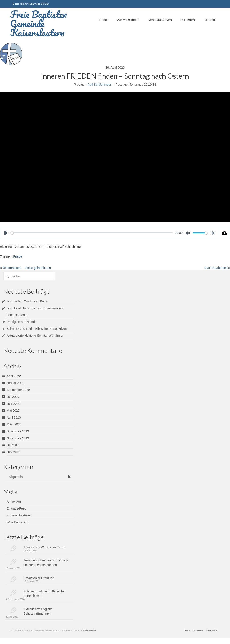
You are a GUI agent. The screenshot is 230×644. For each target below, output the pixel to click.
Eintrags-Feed (16, 508)
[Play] (6, 233)
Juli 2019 (13, 445)
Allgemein (16, 477)
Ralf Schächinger (99, 85)
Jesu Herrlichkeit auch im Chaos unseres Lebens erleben (46, 563)
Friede (18, 256)
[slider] (92, 233)
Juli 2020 (13, 397)
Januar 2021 (15, 383)
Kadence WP (89, 631)
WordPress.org (17, 522)
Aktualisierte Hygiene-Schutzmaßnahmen (35, 336)
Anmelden (14, 502)
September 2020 (18, 390)
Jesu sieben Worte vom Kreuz (28, 301)
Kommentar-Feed (19, 515)
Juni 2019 (13, 452)
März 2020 (14, 424)
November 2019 (18, 438)
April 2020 (14, 417)
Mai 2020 (13, 411)
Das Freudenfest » (217, 268)
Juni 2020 (13, 404)
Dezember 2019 (18, 431)
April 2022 (14, 376)
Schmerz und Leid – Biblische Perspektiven (37, 329)
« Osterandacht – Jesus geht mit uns (25, 268)
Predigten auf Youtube (22, 322)
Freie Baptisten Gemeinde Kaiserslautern (39, 23)
